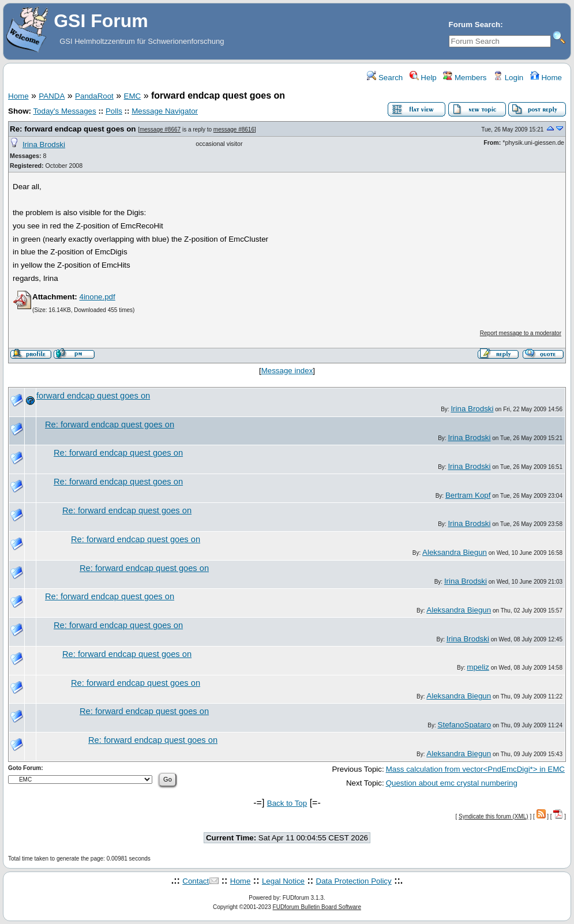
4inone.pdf (97, 297)
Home (546, 78)
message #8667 (160, 129)
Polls (114, 111)
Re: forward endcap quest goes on (73, 129)
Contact (196, 881)
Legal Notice (283, 881)
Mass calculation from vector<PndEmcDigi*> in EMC (475, 769)
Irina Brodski (44, 144)
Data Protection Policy (354, 881)
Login (508, 78)
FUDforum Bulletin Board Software (317, 907)
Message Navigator (165, 111)
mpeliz (478, 667)
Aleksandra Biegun (455, 552)
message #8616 (234, 129)
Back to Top (287, 803)
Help (423, 78)
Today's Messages (64, 111)
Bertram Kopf (468, 495)
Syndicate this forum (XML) (494, 816)
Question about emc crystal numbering (452, 783)
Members (465, 78)
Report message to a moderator (521, 333)
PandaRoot (94, 96)
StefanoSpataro (465, 725)
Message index (287, 371)
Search (385, 78)
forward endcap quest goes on (93, 396)
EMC (133, 96)
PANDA (52, 96)
